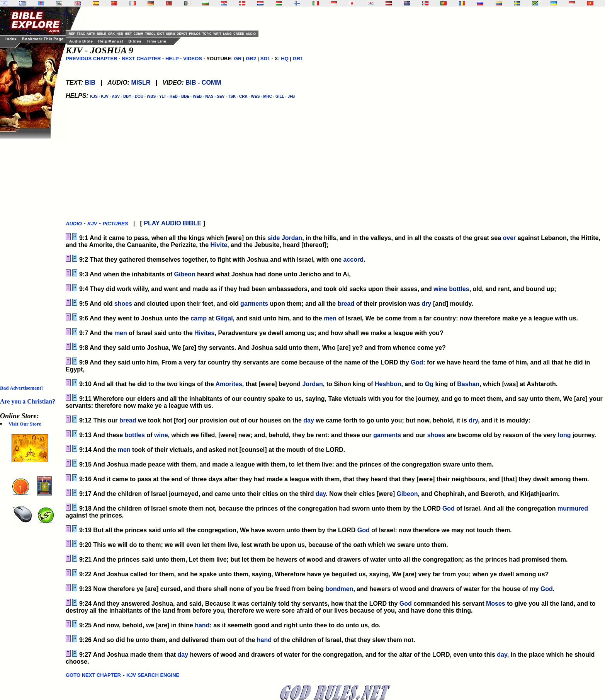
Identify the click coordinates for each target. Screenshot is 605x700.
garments (254, 304)
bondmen (339, 589)
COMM (212, 83)
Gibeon (185, 274)
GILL (280, 96)
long (564, 435)
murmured (573, 508)
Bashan (468, 384)
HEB (174, 96)
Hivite (219, 245)
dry (427, 304)
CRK (243, 96)
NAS (209, 96)
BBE (185, 96)
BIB (90, 83)
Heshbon (388, 384)
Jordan (292, 238)
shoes (123, 304)
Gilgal (224, 318)
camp (199, 318)
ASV (116, 96)
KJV (105, 96)
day (309, 420)
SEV (221, 96)
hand (202, 625)
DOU (139, 96)
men (330, 318)
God (417, 362)
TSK (232, 96)
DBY (127, 96)
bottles (459, 289)
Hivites (204, 333)
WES (256, 96)
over (509, 238)
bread (346, 304)
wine (440, 289)
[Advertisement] (31, 255)
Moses (496, 604)
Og (429, 384)
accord (353, 260)
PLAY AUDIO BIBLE (172, 223)
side (274, 238)
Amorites (229, 384)
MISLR (141, 83)
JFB (291, 96)
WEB (197, 96)
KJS (94, 96)
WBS (151, 96)
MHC (268, 96)
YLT (163, 96)
